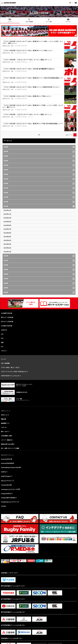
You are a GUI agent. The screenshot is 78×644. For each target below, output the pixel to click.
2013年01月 (7, 252)
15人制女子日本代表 (7, 326)
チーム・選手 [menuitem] (49, 22)
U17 (2, 347)
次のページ (69, 135)
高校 (2, 342)
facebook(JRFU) (6, 459)
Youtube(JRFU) (5, 485)
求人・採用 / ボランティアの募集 (10, 448)
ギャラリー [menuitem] (68, 22)
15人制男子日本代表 (13, 8)
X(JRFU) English (6, 476)
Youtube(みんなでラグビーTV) (9, 489)
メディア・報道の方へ (7, 440)
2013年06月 (7, 233)
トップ (3, 8)
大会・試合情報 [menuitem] (29, 22)
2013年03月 (7, 244)
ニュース (3, 359)
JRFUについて (5, 415)
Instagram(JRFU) (6, 494)
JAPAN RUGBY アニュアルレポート (11, 376)
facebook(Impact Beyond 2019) (10, 468)
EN (72, 3)
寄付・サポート (5, 432)
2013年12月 (7, 210)
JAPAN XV (4, 330)
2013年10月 (7, 218)
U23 (2, 334)
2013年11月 (7, 214)
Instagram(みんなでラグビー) (9, 502)
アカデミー (4, 351)
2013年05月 (7, 237)
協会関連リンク (5, 423)
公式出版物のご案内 (6, 436)
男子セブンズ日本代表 (7, 317)
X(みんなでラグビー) (7, 481)
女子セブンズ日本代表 (7, 322)
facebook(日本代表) (7, 463)
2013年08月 (7, 225)
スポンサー (4, 427)
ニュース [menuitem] (10, 22)
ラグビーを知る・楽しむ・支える (10, 367)
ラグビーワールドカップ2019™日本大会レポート (15, 372)
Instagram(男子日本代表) (8, 498)
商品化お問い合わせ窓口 (8, 444)
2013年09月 (7, 222)
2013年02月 (7, 248)
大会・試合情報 (5, 363)
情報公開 (3, 419)
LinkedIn (4, 506)
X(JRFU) (3, 472)
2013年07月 (7, 229)
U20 (2, 338)
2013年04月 (7, 240)
